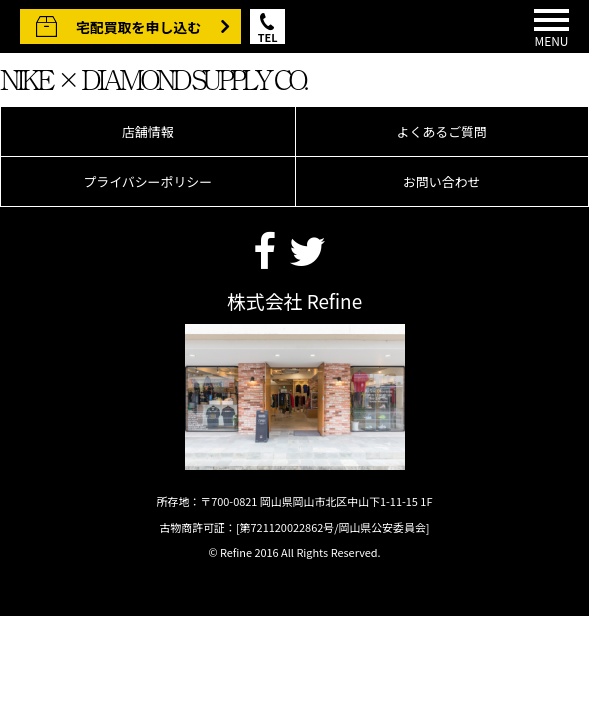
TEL (268, 36)
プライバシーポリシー (147, 181)
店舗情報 (148, 131)
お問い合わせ (441, 181)
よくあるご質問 (442, 131)
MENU (551, 29)
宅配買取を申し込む (138, 27)
